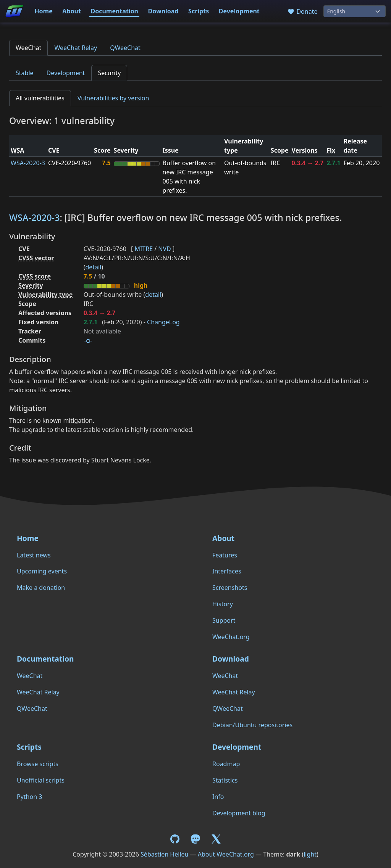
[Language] (355, 11)
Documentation (114, 11)
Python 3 (29, 797)
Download (163, 11)
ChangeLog (163, 322)
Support (224, 620)
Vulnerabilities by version (113, 98)
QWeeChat (125, 48)
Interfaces (227, 571)
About (72, 11)
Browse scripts (38, 764)
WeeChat (28, 48)
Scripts (199, 11)
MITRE (144, 249)
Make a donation (41, 588)
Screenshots (230, 588)
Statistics (225, 780)
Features (225, 555)
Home (43, 11)
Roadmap (226, 764)
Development (239, 11)
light (310, 854)
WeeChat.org (231, 637)
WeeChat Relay (76, 48)
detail (93, 267)
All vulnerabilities (40, 98)
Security (109, 73)
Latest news (34, 555)
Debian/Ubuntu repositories (252, 725)
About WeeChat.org (226, 854)
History (223, 604)
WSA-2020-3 (28, 163)
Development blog (239, 813)
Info (218, 797)
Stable (25, 73)
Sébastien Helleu (164, 854)
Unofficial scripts (41, 780)
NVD (164, 249)
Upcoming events (42, 571)
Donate (302, 11)
